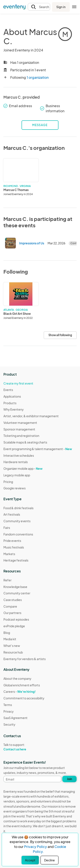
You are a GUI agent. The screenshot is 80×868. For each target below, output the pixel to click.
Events (8, 390)
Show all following (60, 335)
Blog (7, 633)
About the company (17, 678)
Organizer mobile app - (23, 468)
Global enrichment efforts (22, 685)
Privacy (9, 711)
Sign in (61, 7)
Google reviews (15, 488)
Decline (49, 860)
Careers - (20, 691)
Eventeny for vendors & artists (25, 659)
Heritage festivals (16, 560)
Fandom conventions (18, 534)
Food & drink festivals (18, 508)
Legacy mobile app (17, 475)
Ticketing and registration (21, 436)
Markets (9, 554)
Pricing (8, 482)
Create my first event (18, 383)
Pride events (12, 541)
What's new (12, 646)
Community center (17, 593)
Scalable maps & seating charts (25, 442)
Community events (17, 521)
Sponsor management (19, 429)
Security (9, 724)
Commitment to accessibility (24, 698)
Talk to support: (24, 747)
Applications (12, 396)
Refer (7, 580)
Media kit (10, 639)
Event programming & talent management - (38, 449)
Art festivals (12, 514)
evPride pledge (14, 626)
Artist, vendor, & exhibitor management (31, 416)
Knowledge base (15, 587)
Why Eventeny (14, 409)
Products (10, 403)
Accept (30, 860)
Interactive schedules (19, 455)
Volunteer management (20, 423)
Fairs (7, 528)
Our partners (12, 613)
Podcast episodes (16, 619)
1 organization (38, 77)
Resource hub (13, 652)
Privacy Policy (36, 847)
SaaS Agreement (15, 718)
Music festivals (14, 547)
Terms (8, 705)
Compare (10, 606)
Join (70, 779)
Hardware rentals (16, 462)
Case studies (13, 600)
